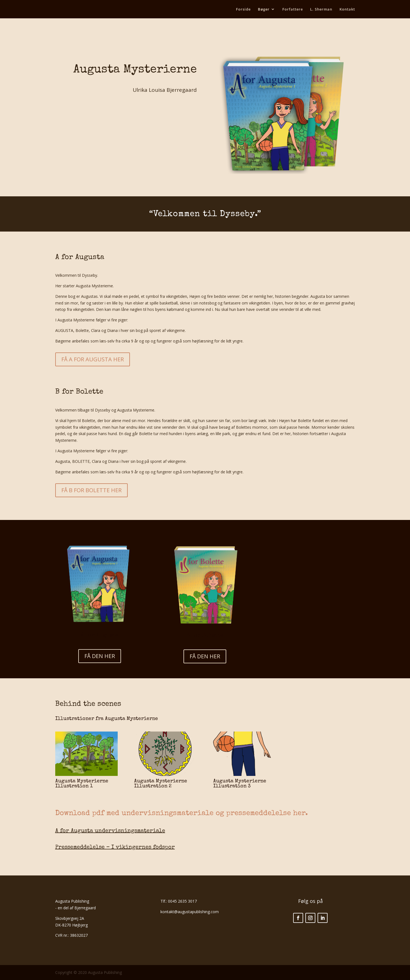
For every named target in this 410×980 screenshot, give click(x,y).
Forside (243, 9)
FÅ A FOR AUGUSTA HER (93, 359)
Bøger (264, 9)
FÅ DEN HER (100, 656)
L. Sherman (321, 9)
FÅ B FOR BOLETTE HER (91, 490)
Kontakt (347, 9)
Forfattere (293, 9)
